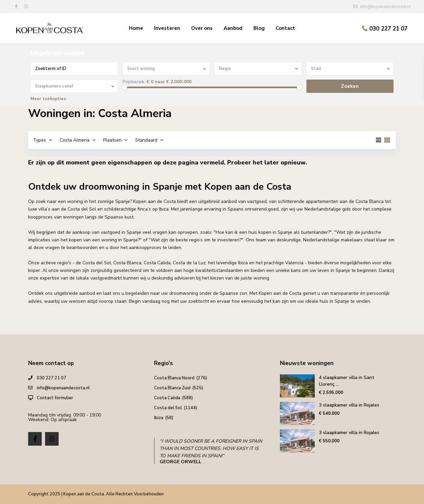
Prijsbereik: (134, 82)
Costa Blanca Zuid (172, 388)
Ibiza (159, 418)
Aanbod (233, 28)
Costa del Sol (168, 408)
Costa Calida (167, 398)
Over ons (202, 28)
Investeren (167, 28)
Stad (316, 69)
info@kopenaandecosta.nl (63, 388)
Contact (285, 28)
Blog (259, 28)
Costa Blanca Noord (174, 378)
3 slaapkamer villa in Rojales (349, 405)
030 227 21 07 (388, 29)
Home (136, 28)
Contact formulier (55, 398)
